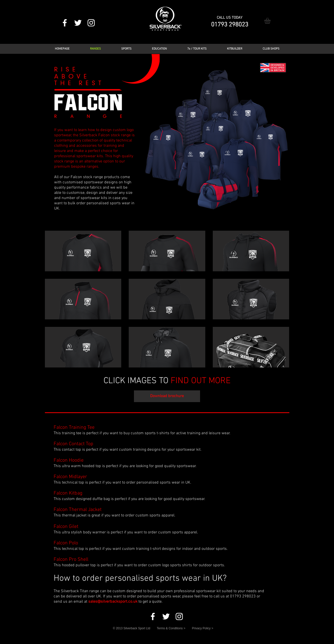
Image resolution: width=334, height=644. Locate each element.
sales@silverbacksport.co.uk (113, 602)
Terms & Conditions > (171, 628)
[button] (271, 21)
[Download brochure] (167, 396)
